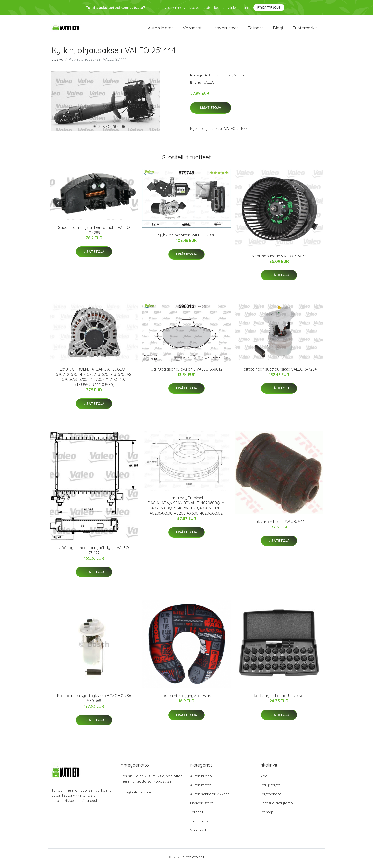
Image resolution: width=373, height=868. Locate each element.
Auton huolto (201, 779)
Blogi (278, 29)
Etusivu (57, 62)
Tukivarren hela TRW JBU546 (279, 524)
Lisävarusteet (225, 29)
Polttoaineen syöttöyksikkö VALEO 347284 (279, 372)
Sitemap (266, 815)
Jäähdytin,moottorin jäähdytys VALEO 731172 (94, 553)
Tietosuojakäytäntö (276, 806)
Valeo (239, 78)
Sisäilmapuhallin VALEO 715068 (279, 258)
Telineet (256, 29)
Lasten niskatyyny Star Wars (186, 698)
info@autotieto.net (137, 795)
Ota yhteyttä (270, 788)
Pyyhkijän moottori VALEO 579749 (187, 238)
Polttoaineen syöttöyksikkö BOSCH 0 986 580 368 (94, 701)
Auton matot (160, 29)
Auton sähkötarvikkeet (210, 797)
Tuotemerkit (305, 29)
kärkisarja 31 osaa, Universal (279, 698)
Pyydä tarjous (269, 7)
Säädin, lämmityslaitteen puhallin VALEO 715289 (94, 232)
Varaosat (192, 29)
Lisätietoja (211, 110)
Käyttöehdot (270, 797)
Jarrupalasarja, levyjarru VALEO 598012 (187, 372)
